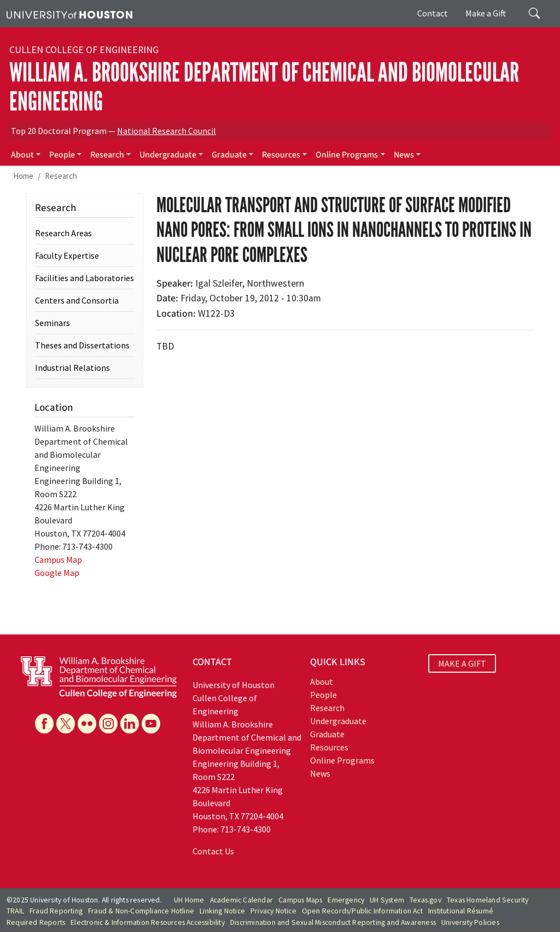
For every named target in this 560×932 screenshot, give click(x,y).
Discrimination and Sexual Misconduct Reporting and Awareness (333, 922)
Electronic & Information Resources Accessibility (148, 922)
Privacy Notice (273, 911)
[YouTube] (151, 724)
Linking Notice (222, 911)
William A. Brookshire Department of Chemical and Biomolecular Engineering (264, 87)
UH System (387, 900)
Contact (433, 13)
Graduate (229, 155)
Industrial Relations (72, 368)
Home (23, 176)
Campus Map (58, 560)
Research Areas (63, 233)
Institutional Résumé (461, 911)
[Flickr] (87, 724)
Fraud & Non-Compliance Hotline (141, 911)
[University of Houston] (69, 14)
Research (107, 155)
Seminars (52, 323)
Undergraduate (168, 155)
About (22, 155)
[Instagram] (108, 724)
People (62, 155)
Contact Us (213, 851)
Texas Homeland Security (488, 900)
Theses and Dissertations (82, 345)
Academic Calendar (241, 900)
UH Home (189, 900)
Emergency (346, 900)
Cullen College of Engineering (84, 50)
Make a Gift (486, 13)
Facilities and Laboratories (84, 278)
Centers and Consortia (77, 300)
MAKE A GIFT (462, 663)
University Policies (470, 922)
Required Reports (36, 922)
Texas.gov (425, 900)
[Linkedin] (130, 724)
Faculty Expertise (67, 255)
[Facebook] (44, 724)
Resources (281, 155)
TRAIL (15, 911)
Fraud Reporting (56, 911)
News (404, 155)
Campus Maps (300, 900)
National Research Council (167, 131)
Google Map (57, 573)
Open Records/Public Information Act (362, 911)
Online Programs (347, 155)
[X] (66, 724)
